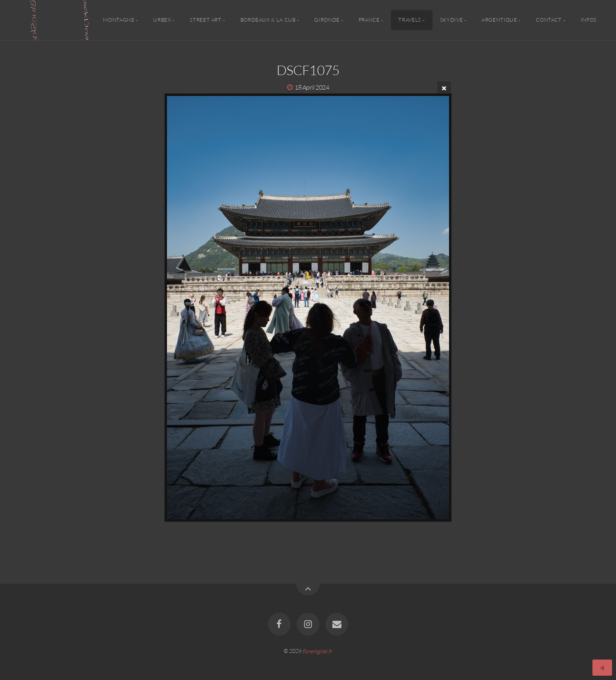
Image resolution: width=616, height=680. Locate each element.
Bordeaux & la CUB (268, 20)
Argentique (499, 20)
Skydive (451, 20)
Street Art (205, 20)
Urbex (162, 20)
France (369, 20)
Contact (549, 20)
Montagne (119, 20)
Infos (589, 20)
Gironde (327, 20)
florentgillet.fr (318, 651)
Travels (410, 20)
